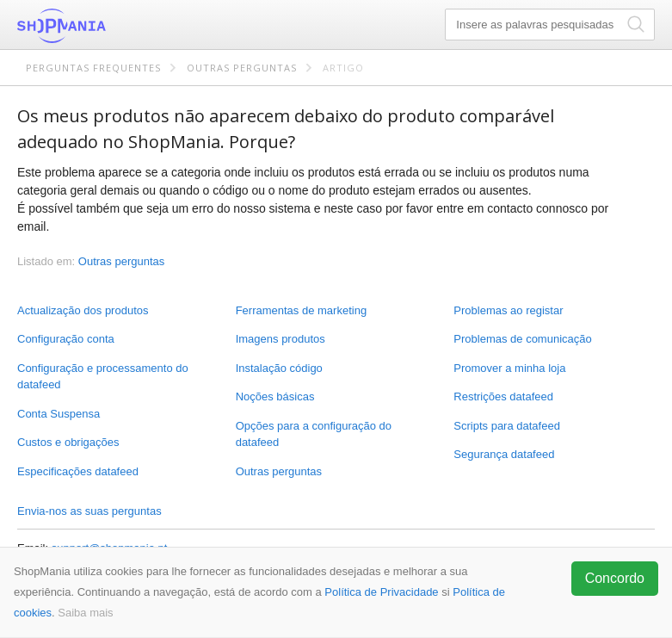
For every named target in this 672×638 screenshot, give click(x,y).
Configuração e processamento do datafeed (103, 377)
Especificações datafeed (78, 471)
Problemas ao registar (508, 310)
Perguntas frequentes (93, 68)
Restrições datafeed (503, 396)
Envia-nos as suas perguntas (89, 511)
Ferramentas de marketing (301, 310)
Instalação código (279, 368)
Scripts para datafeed (507, 426)
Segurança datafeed (504, 454)
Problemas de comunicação (522, 339)
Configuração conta (66, 339)
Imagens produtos (281, 339)
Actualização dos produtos (83, 310)
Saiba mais (85, 613)
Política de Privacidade (381, 592)
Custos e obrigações (68, 442)
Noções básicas (275, 396)
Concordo (615, 578)
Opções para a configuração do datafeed (314, 434)
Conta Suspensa (59, 414)
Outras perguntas (242, 68)
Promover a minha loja (509, 368)
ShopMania (103, 26)
